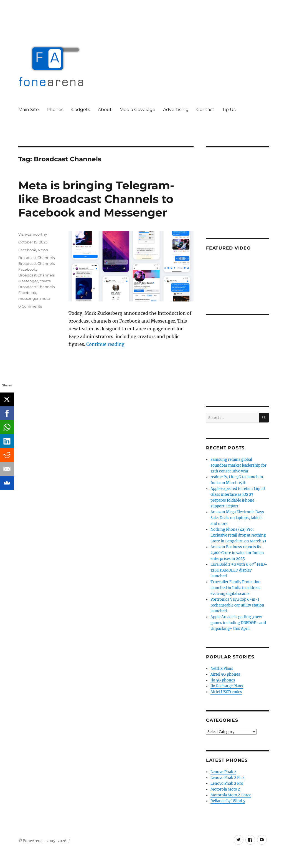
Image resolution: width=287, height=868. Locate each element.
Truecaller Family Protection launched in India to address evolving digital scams (236, 588)
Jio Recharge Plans (227, 686)
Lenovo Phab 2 (223, 772)
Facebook (27, 250)
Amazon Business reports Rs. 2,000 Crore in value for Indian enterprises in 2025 (237, 553)
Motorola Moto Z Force (231, 795)
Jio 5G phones (223, 680)
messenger (28, 298)
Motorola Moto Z (225, 789)
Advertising (176, 110)
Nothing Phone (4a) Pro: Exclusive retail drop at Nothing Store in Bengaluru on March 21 (238, 535)
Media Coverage (137, 110)
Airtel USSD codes (226, 692)
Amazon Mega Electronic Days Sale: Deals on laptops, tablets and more (237, 518)
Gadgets (81, 110)
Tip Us (229, 110)
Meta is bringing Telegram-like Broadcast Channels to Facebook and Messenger (96, 199)
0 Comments (30, 306)
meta (45, 298)
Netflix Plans (222, 669)
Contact (205, 110)
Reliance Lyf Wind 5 (228, 801)
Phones (55, 110)
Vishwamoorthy (33, 234)
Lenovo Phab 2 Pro (227, 783)
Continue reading (105, 344)
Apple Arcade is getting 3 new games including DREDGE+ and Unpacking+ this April (238, 623)
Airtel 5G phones (225, 674)
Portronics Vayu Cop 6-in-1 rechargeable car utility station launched (237, 605)
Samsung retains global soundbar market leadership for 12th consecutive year (238, 465)
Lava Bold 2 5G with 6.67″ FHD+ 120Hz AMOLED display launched (239, 570)
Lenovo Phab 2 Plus (228, 778)
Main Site (29, 110)
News (43, 250)
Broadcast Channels (36, 258)
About (105, 110)
